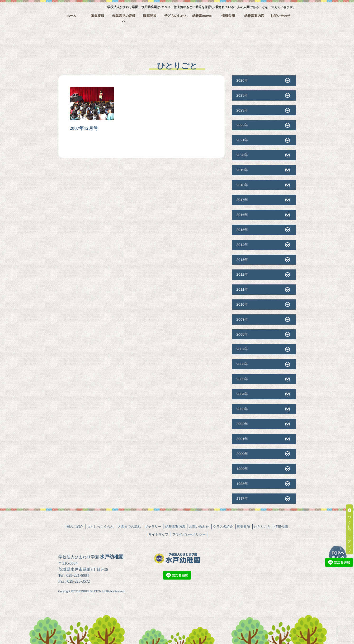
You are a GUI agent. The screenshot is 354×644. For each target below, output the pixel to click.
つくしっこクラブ (350, 529)
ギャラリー (153, 527)
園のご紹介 (75, 527)
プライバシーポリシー (189, 534)
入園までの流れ (129, 527)
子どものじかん (176, 16)
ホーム (71, 16)
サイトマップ (158, 534)
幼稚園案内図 (254, 16)
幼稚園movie (202, 16)
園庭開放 (150, 16)
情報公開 (228, 16)
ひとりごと (262, 527)
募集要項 (98, 16)
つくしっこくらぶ (100, 527)
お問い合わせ (280, 16)
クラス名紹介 (223, 527)
